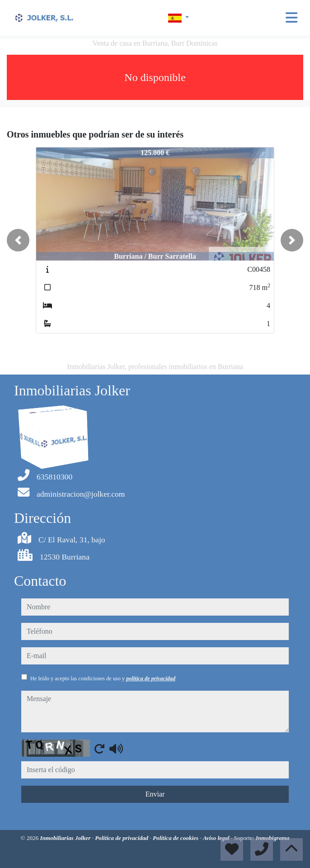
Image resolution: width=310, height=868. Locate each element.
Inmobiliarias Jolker (66, 838)
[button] (18, 240)
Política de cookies (176, 838)
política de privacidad (151, 678)
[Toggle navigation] (291, 18)
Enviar (155, 794)
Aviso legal (217, 838)
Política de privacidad (122, 838)
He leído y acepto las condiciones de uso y (103, 678)
